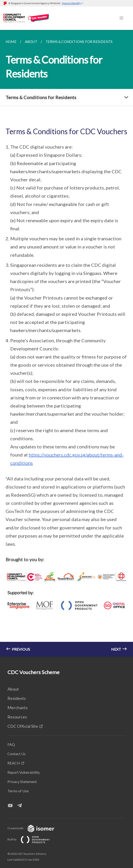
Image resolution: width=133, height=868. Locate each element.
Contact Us (17, 754)
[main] (66, 343)
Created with (35, 828)
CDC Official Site (23, 726)
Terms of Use (18, 791)
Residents (17, 698)
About (13, 689)
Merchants (18, 708)
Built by (32, 839)
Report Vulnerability (24, 772)
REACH (14, 763)
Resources (17, 717)
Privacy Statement (22, 782)
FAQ (11, 744)
